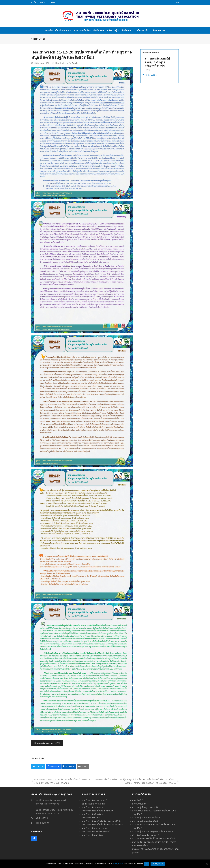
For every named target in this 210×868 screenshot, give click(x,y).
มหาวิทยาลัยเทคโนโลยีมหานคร (98, 811)
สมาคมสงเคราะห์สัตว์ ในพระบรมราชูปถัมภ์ (154, 838)
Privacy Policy (157, 864)
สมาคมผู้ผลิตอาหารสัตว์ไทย (146, 818)
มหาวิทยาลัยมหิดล (91, 818)
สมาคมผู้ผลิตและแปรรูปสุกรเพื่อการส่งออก (153, 831)
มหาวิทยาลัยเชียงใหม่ (92, 814)
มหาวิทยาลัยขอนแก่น (92, 807)
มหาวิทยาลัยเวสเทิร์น (92, 835)
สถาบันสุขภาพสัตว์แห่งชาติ (146, 835)
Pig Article (73, 63)
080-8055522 (42, 823)
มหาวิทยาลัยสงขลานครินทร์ (96, 831)
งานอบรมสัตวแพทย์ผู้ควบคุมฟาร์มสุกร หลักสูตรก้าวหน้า (157, 62)
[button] (38, 766)
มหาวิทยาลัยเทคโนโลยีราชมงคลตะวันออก (103, 825)
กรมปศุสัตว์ (138, 800)
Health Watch (62, 63)
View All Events (150, 75)
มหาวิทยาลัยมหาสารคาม (94, 828)
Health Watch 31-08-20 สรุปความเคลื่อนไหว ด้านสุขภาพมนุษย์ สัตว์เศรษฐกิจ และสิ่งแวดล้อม (61, 781)
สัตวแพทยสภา (139, 804)
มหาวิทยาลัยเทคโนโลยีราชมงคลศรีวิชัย (102, 821)
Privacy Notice (118, 864)
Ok (147, 864)
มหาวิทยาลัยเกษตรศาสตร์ (95, 800)
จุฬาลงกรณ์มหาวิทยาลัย (94, 804)
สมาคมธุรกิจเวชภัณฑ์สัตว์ (145, 821)
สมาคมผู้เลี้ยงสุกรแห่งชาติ (145, 807)
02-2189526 (42, 818)
